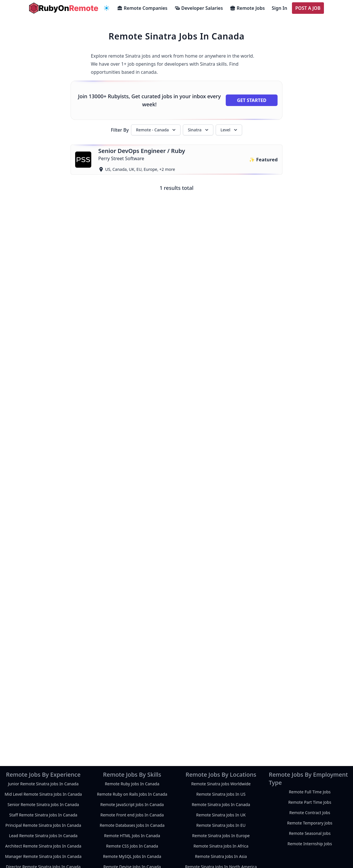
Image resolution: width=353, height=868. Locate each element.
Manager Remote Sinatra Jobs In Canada (43, 856)
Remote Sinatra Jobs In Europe (221, 836)
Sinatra (199, 130)
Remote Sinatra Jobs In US (221, 794)
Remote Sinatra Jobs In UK (221, 815)
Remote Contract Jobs (310, 813)
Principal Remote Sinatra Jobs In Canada (43, 825)
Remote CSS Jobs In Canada (132, 846)
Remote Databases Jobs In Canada (132, 825)
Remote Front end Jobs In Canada (132, 815)
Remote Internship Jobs (310, 844)
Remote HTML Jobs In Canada (132, 836)
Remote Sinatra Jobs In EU (221, 825)
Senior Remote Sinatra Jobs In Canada (43, 804)
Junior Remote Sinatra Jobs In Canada (43, 784)
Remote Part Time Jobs (310, 802)
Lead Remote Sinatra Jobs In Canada (43, 836)
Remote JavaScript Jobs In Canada (132, 804)
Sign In (280, 8)
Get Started (252, 100)
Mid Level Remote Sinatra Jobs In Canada (43, 794)
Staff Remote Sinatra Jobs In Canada (43, 815)
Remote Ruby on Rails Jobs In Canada (132, 794)
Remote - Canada (156, 130)
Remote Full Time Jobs (310, 792)
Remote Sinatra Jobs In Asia (221, 856)
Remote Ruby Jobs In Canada (132, 784)
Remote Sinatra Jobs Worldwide (221, 784)
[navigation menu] (107, 8)
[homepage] (64, 8)
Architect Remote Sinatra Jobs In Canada (43, 846)
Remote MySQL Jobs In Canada (132, 856)
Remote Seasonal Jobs (310, 833)
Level (229, 130)
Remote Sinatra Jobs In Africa (221, 846)
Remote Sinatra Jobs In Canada (221, 804)
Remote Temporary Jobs (310, 823)
